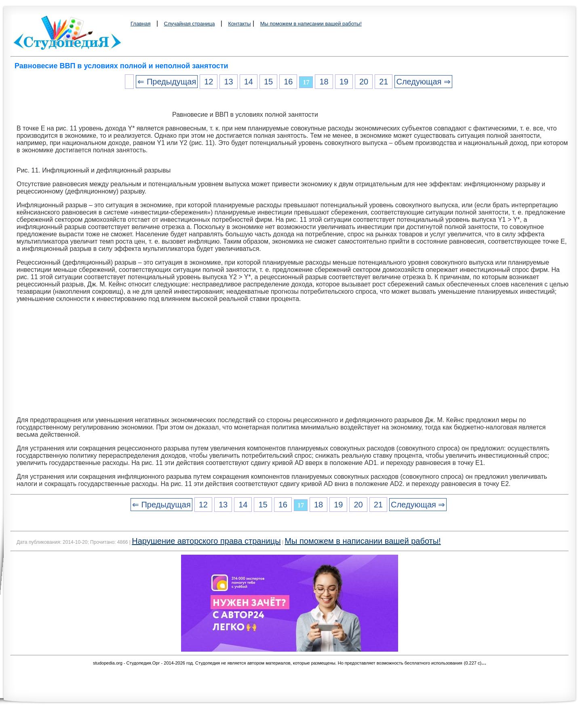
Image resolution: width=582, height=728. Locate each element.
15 (268, 82)
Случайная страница (190, 24)
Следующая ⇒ (423, 82)
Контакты (239, 24)
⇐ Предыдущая (167, 82)
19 (344, 82)
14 (249, 82)
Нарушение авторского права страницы (206, 541)
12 (209, 82)
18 (324, 82)
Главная (140, 24)
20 (364, 82)
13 (228, 82)
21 (384, 82)
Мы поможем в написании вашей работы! (311, 24)
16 (288, 82)
